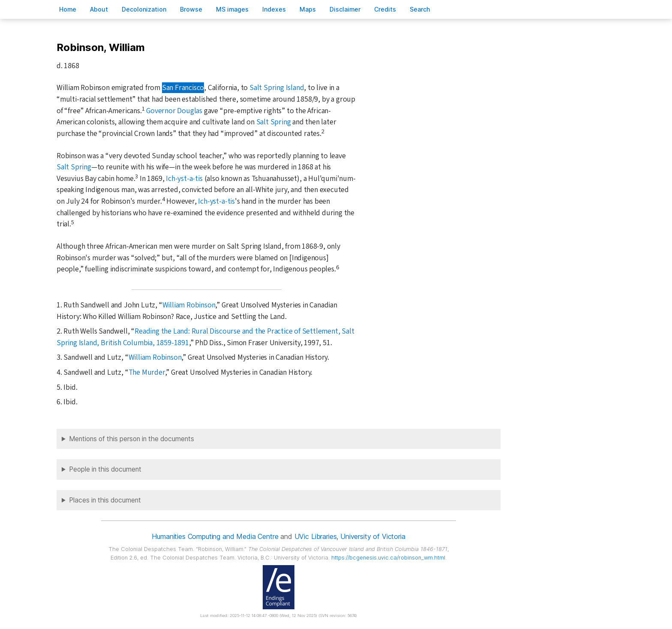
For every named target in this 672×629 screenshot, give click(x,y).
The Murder (147, 372)
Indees (274, 9)
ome (68, 9)
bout (99, 9)
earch (420, 9)
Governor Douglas (174, 111)
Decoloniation (144, 9)
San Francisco (183, 88)
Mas (308, 9)
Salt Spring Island (277, 88)
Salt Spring (274, 122)
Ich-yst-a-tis (184, 179)
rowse (191, 9)
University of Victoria (373, 536)
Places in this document (105, 500)
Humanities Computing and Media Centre (215, 536)
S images (232, 9)
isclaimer (345, 9)
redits (385, 9)
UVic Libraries (316, 536)
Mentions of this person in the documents (132, 439)
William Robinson (189, 305)
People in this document (105, 469)
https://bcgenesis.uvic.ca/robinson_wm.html (388, 558)
